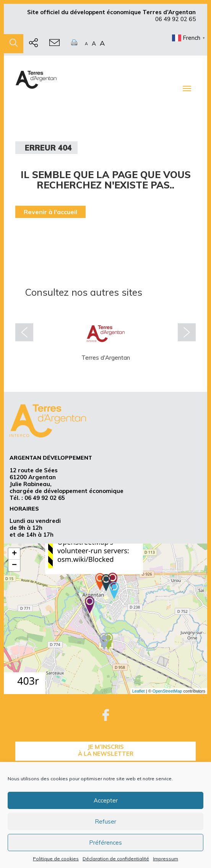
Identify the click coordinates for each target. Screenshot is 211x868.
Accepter (106, 800)
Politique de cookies (56, 859)
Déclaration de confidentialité (116, 859)
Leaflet (139, 691)
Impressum (166, 859)
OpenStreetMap (167, 691)
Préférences (105, 843)
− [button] (14, 565)
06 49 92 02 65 (175, 19)
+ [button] (14, 554)
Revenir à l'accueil (50, 212)
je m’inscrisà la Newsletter (106, 750)
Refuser (105, 821)
